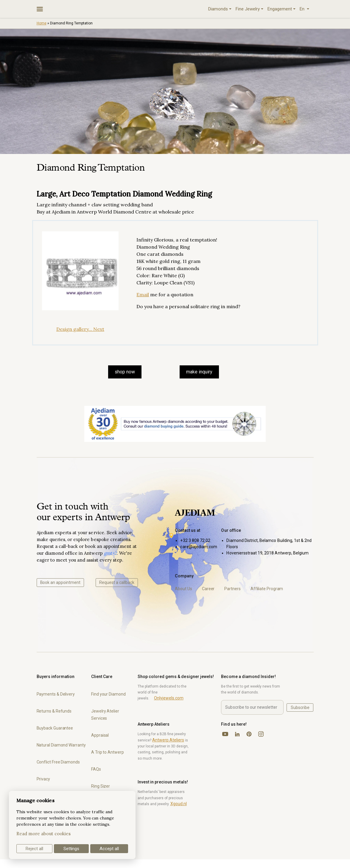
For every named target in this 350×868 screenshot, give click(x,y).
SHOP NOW (125, 372)
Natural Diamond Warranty (61, 745)
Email (143, 294)
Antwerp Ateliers (168, 740)
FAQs (96, 769)
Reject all (34, 849)
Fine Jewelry (248, 9)
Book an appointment (60, 582)
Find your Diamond (108, 694)
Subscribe (300, 708)
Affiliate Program (267, 589)
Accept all (109, 849)
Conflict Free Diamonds (58, 762)
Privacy (43, 779)
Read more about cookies (43, 834)
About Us (183, 589)
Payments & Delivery (56, 694)
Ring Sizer (101, 786)
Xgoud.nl (179, 804)
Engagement (280, 9)
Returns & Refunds (54, 711)
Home (42, 23)
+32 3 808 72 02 (195, 540)
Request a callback (117, 582)
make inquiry (199, 372)
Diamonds (218, 9)
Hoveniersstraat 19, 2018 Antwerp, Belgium (267, 553)
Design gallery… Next (80, 329)
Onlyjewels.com (169, 698)
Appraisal (100, 735)
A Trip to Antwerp (108, 752)
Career (208, 589)
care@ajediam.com (199, 547)
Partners (232, 589)
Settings (71, 849)
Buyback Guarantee (55, 728)
